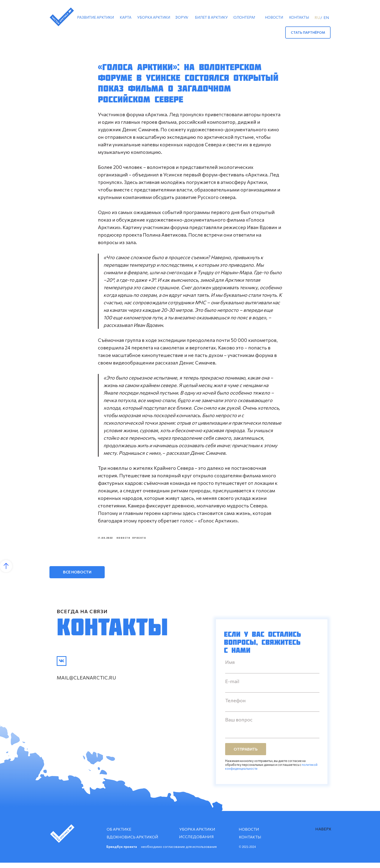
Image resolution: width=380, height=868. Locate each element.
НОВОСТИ (249, 834)
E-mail (232, 686)
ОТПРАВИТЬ (246, 755)
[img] (62, 666)
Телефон (235, 706)
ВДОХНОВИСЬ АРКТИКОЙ (132, 842)
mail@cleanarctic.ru (86, 683)
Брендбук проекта (122, 852)
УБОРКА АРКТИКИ (197, 834)
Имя (230, 667)
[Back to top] (6, 571)
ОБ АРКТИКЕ (119, 834)
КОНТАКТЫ (250, 842)
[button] (308, 33)
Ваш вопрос (239, 725)
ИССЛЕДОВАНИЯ (196, 842)
